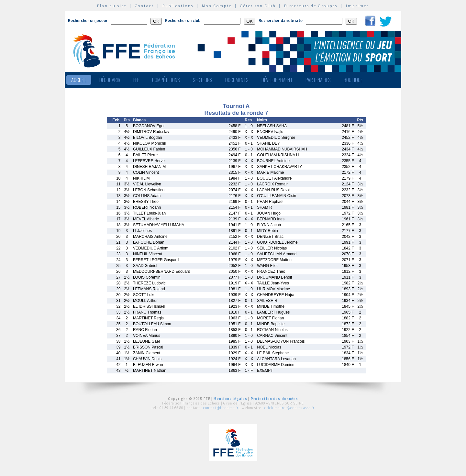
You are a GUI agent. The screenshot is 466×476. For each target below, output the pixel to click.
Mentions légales (230, 399)
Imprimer (357, 6)
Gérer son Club (258, 6)
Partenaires (318, 80)
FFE (136, 80)
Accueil (79, 80)
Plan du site (112, 6)
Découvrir (110, 80)
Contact (144, 6)
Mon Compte (217, 6)
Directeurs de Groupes (311, 6)
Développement (277, 80)
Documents (237, 80)
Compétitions (166, 80)
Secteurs (203, 80)
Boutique (353, 80)
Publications (178, 6)
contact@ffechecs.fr (221, 408)
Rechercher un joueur (88, 21)
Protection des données (275, 399)
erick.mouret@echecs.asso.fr (289, 408)
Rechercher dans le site (281, 21)
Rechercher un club (183, 21)
